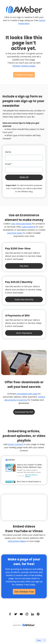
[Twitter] (16, 614)
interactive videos (17, 541)
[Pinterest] (38, 614)
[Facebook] (10, 614)
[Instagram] (27, 614)
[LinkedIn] (33, 614)
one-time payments (21, 224)
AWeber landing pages (24, 66)
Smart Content (15, 444)
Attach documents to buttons (25, 398)
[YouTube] (21, 614)
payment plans (15, 233)
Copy (39, 640)
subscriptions (28, 227)
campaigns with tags (27, 394)
